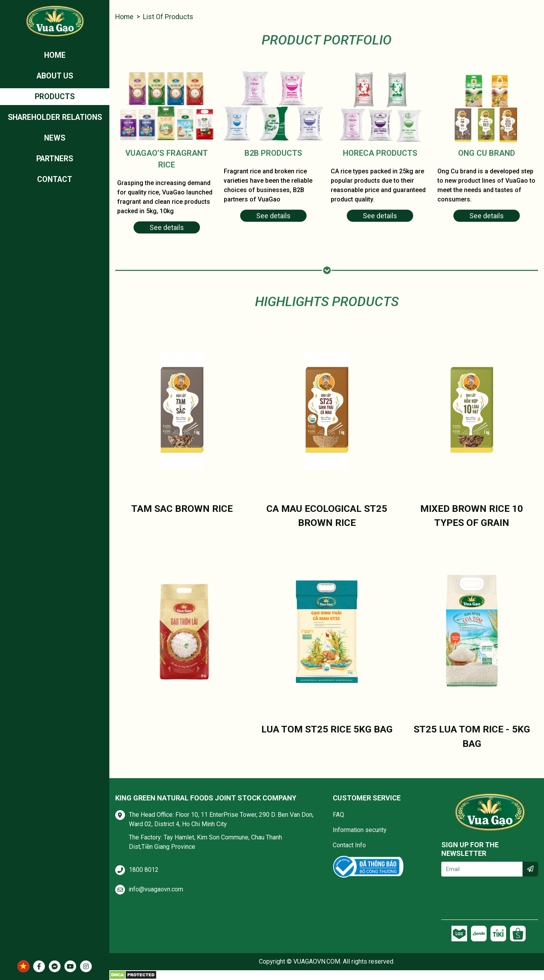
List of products (169, 17)
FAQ (338, 815)
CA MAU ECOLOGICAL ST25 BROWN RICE (327, 516)
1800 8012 (144, 870)
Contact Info (349, 845)
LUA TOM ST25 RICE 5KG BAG (327, 729)
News (55, 140)
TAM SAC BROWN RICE (182, 509)
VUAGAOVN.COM (317, 961)
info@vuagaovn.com (156, 889)
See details (167, 228)
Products (55, 98)
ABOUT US (55, 77)
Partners (55, 161)
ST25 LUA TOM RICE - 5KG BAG (472, 737)
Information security (360, 830)
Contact (55, 182)
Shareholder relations (55, 119)
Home (55, 55)
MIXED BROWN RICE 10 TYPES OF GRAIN (472, 516)
